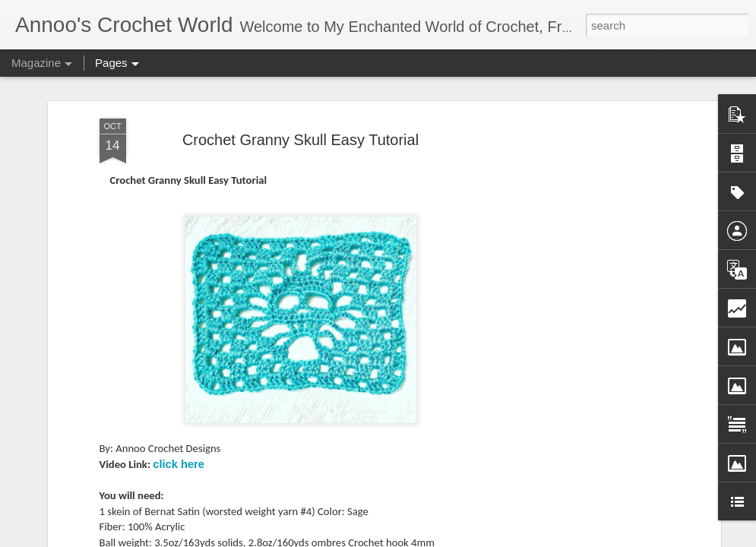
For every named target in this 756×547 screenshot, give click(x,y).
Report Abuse (531, 539)
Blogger (487, 539)
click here (179, 444)
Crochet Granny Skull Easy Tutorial (301, 119)
